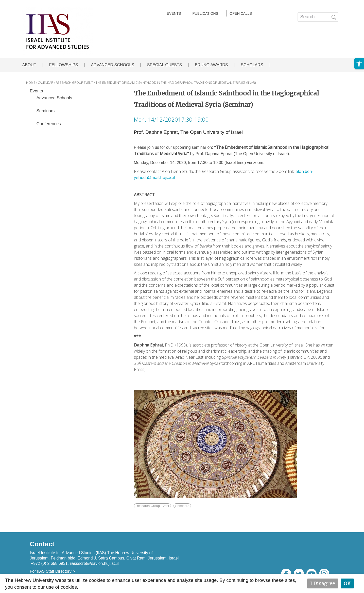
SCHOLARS (252, 65)
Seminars (46, 111)
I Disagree (323, 583)
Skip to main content (22, 3)
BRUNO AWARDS (211, 65)
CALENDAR (46, 83)
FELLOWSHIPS (64, 65)
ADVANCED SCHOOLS (112, 65)
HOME (31, 83)
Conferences (49, 124)
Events (37, 91)
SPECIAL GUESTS (164, 65)
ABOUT (29, 65)
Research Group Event (152, 506)
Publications (205, 13)
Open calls (241, 13)
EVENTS (174, 13)
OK (347, 583)
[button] (359, 63)
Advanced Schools (54, 98)
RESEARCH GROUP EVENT (74, 83)
